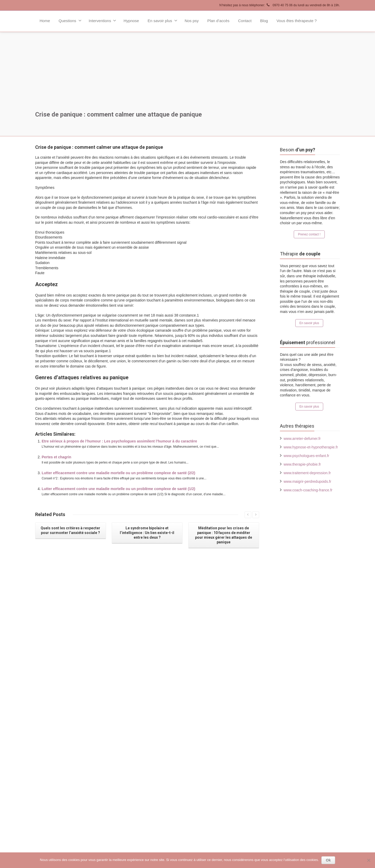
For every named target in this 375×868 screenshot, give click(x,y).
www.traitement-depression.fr (307, 473)
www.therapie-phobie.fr (302, 464)
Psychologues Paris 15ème (217, 738)
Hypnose (131, 21)
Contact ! (70, 774)
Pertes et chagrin (57, 457)
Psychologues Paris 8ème (216, 721)
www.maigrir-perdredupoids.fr (307, 481)
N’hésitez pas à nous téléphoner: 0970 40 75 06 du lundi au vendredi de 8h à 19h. (280, 5)
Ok (328, 860)
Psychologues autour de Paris (219, 763)
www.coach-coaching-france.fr (308, 490)
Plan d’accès (218, 21)
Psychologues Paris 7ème (216, 712)
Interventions (103, 21)
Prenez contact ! (309, 234)
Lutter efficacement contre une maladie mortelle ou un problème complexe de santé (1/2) (118, 489)
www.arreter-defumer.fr (302, 439)
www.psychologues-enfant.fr (306, 456)
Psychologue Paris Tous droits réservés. (93, 842)
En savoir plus (162, 21)
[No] (368, 860)
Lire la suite (109, 670)
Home (45, 21)
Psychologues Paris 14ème (217, 729)
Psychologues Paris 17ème (217, 755)
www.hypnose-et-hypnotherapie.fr (311, 447)
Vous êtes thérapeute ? (297, 21)
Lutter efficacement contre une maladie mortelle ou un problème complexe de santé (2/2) (118, 473)
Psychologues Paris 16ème (217, 746)
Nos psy (192, 21)
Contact (245, 21)
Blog (264, 21)
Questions (70, 21)
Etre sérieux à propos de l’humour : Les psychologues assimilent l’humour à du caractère (119, 441)
